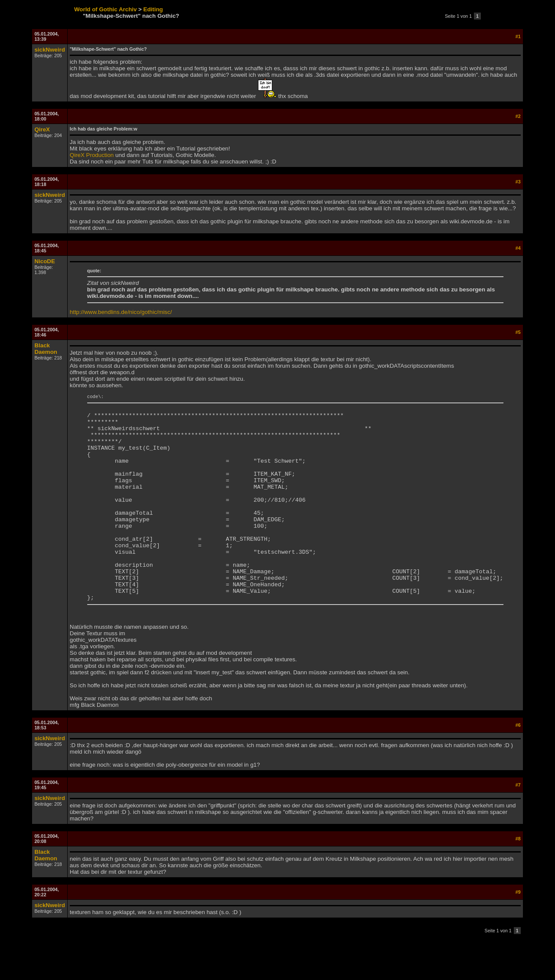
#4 (518, 248)
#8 (518, 879)
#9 (518, 932)
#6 (518, 765)
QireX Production (92, 155)
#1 (518, 36)
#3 (518, 182)
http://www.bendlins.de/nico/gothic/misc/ (121, 312)
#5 (518, 332)
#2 (518, 116)
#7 (518, 825)
